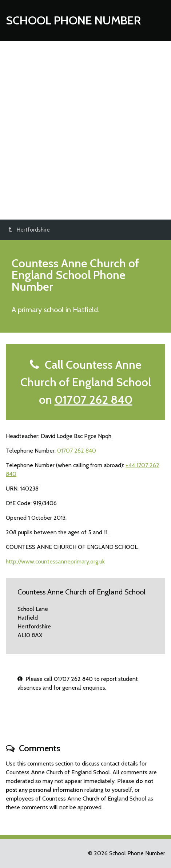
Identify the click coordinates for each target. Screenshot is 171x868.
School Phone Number (73, 20)
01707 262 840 (94, 400)
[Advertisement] (85, 130)
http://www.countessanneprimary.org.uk (55, 561)
